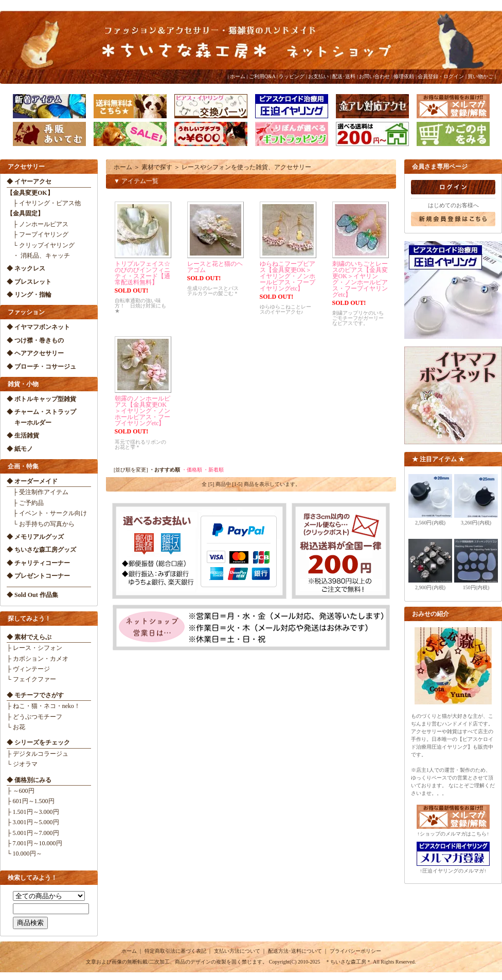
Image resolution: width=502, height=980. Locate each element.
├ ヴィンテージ (28, 669)
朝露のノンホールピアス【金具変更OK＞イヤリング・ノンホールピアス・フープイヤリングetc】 (142, 411)
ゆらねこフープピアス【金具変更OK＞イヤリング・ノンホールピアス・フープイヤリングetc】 (288, 276)
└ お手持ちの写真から (41, 524)
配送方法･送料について (295, 951)
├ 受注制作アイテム (38, 492)
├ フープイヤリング (38, 234)
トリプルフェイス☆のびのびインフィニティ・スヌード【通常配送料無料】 (142, 273)
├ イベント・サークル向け (47, 513)
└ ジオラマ (22, 764)
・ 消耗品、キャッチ (38, 256)
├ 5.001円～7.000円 (33, 833)
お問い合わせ (374, 76)
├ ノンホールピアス (38, 224)
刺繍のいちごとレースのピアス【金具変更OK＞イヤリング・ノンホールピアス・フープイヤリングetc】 (360, 279)
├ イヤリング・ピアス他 (44, 203)
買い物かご (480, 76)
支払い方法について (237, 951)
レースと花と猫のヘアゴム (215, 267)
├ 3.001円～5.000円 (33, 822)
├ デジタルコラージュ (38, 754)
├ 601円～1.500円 (31, 801)
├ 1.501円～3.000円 (33, 812)
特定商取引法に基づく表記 (175, 951)
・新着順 (213, 470)
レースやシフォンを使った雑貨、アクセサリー (246, 167)
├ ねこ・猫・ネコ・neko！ (43, 706)
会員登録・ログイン (441, 76)
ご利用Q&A (262, 76)
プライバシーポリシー (355, 951)
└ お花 (16, 727)
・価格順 (192, 470)
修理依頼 (404, 76)
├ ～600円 (21, 791)
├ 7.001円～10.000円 (34, 843)
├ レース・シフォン (34, 648)
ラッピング (292, 76)
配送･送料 (344, 76)
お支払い (318, 76)
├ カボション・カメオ (38, 659)
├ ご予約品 (25, 503)
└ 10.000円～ (24, 854)
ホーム (238, 76)
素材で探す (157, 167)
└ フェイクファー (31, 679)
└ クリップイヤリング (41, 245)
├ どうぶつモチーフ (34, 717)
